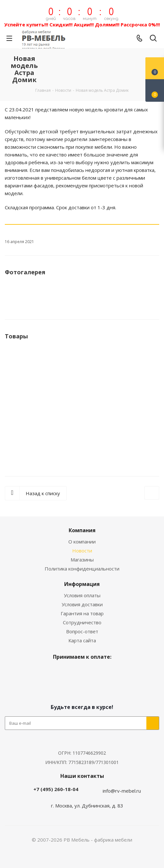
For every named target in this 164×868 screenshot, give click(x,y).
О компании (82, 542)
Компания (82, 530)
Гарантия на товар (82, 613)
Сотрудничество (82, 622)
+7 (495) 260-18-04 (56, 789)
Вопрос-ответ (82, 631)
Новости (82, 551)
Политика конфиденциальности (82, 569)
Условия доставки (82, 604)
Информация (82, 584)
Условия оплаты (82, 595)
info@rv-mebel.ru (122, 791)
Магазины (82, 560)
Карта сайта (82, 640)
